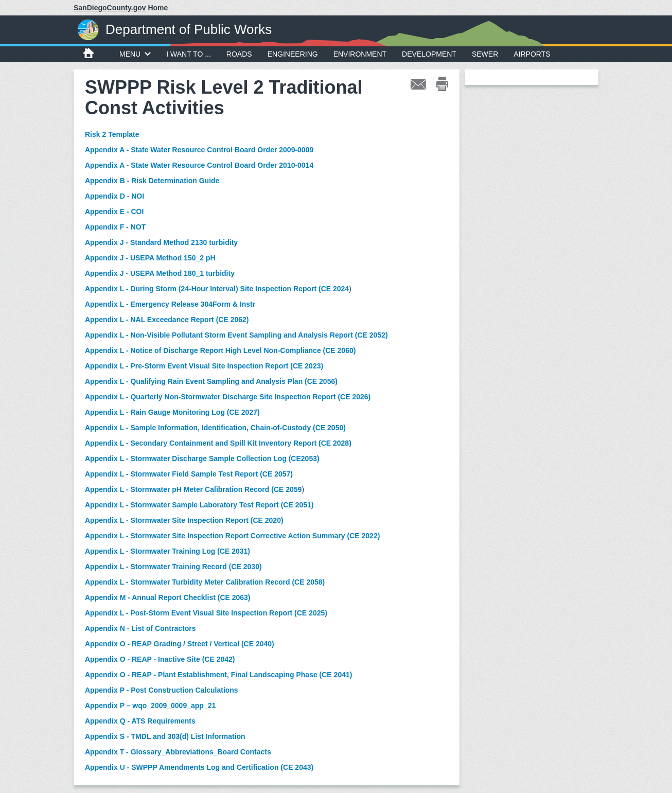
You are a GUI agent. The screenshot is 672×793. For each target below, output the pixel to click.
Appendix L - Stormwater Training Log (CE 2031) (167, 551)
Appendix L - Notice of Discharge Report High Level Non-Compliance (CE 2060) (220, 350)
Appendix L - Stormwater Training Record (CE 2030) (173, 567)
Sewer (485, 54)
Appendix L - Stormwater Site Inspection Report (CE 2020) (184, 520)
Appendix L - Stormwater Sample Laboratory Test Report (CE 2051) (199, 505)
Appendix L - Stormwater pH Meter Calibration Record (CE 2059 (193, 489)
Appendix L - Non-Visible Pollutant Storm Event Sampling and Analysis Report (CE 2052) (236, 335)
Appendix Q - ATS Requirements (140, 721)
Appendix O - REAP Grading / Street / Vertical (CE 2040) (180, 644)
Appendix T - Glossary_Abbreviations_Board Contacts (178, 752)
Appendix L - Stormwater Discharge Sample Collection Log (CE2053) (202, 459)
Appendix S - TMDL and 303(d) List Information (165, 736)
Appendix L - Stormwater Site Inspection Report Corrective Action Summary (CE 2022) (232, 536)
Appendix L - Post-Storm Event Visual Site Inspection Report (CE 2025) (206, 613)
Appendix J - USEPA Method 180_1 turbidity (160, 273)
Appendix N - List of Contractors (140, 628)
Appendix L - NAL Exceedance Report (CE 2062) (167, 320)
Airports (532, 54)
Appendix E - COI (114, 212)
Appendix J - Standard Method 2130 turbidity (161, 242)
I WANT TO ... (189, 54)
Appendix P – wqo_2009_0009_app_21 (150, 706)
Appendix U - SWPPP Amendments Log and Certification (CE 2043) (199, 767)
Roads (239, 54)
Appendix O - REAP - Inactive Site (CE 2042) (160, 659)
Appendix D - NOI (114, 196)
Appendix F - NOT (115, 227)
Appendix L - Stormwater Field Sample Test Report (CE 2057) (189, 474)
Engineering (293, 54)
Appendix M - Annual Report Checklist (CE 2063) (168, 597)
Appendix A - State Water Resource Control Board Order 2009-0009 (199, 150)
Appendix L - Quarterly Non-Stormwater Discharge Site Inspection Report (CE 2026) (228, 397)
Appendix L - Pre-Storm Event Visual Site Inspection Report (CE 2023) (204, 366)
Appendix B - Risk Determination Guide (152, 181)
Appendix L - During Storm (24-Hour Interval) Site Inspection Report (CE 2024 (217, 289)
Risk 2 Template (112, 134)
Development (429, 54)
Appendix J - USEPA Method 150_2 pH (150, 258)
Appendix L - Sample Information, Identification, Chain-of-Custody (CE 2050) (215, 428)
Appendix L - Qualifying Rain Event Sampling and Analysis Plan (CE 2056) (211, 381)
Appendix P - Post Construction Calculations (162, 690)
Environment (360, 54)
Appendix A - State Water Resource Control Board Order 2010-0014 (199, 165)
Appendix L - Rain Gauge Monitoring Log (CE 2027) (172, 412)
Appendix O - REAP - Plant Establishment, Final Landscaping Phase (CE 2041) (218, 675)
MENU (135, 54)
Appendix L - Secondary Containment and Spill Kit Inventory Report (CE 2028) (218, 443)
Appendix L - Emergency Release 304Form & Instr (170, 304)
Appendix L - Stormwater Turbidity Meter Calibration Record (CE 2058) (205, 582)
